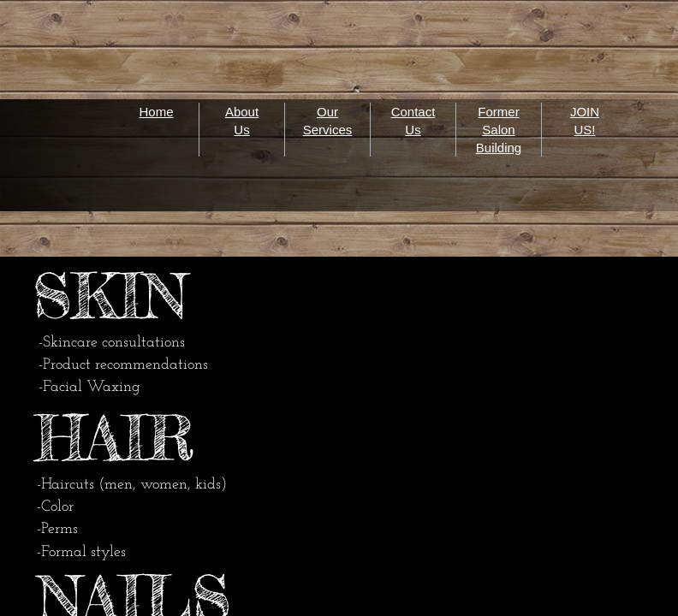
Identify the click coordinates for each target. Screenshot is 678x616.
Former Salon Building (499, 130)
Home (156, 112)
